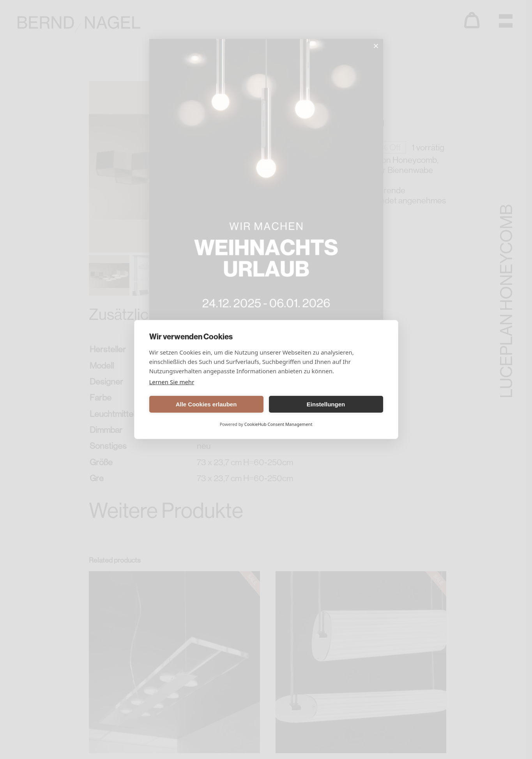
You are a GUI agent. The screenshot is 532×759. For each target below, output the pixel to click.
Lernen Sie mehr (172, 382)
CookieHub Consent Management (278, 424)
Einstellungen (326, 404)
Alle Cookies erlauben (206, 404)
